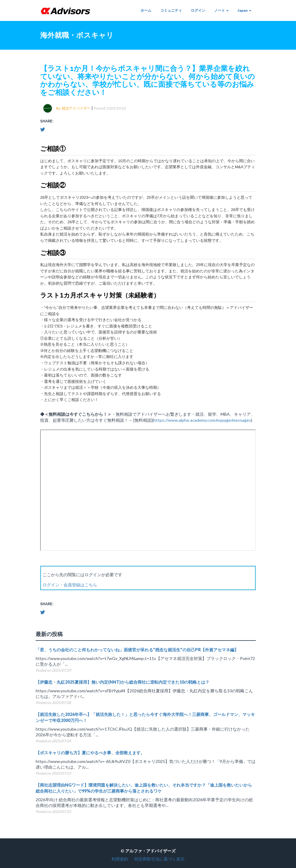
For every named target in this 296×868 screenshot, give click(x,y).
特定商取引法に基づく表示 (159, 859)
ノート (221, 10)
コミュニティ (171, 10)
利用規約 (120, 859)
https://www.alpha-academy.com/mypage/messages (202, 420)
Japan (244, 10)
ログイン (198, 10)
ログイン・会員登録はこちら (70, 585)
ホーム (146, 10)
